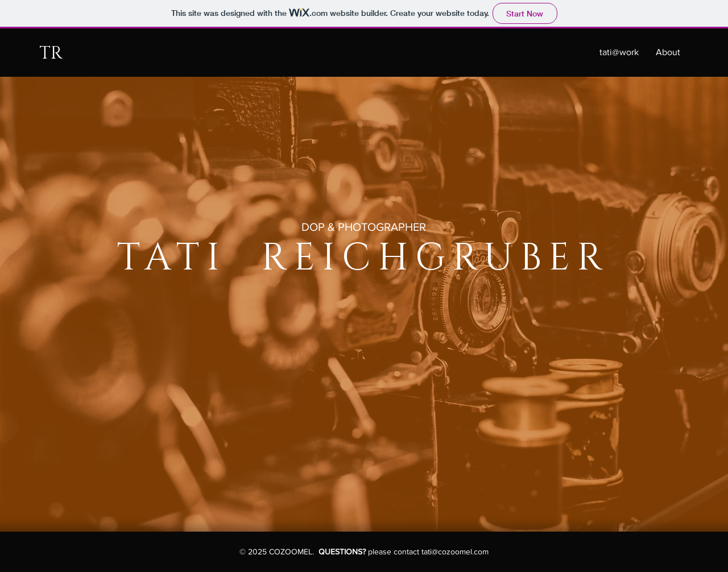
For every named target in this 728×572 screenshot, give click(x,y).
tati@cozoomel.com (455, 552)
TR (51, 53)
